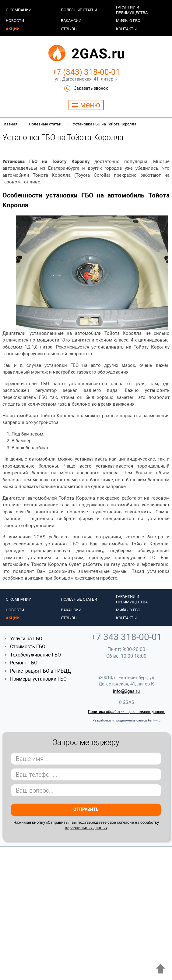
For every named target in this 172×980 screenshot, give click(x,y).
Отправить (86, 809)
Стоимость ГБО (28, 647)
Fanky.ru (154, 720)
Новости (15, 21)
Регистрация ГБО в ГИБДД (40, 671)
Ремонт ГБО (24, 663)
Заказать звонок (91, 88)
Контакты (126, 29)
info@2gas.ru (126, 691)
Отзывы (69, 29)
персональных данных (86, 828)
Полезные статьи (79, 10)
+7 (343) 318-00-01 (86, 72)
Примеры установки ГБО (38, 679)
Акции (13, 29)
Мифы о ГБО (128, 21)
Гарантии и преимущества (132, 10)
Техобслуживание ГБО (35, 655)
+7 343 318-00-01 (126, 637)
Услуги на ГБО (26, 639)
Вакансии (71, 21)
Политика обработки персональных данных (126, 712)
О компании (19, 10)
